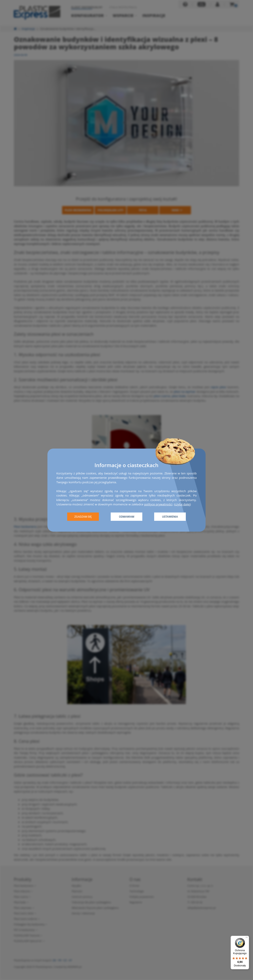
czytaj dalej (182, 504)
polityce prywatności (158, 504)
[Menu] (247, 938)
